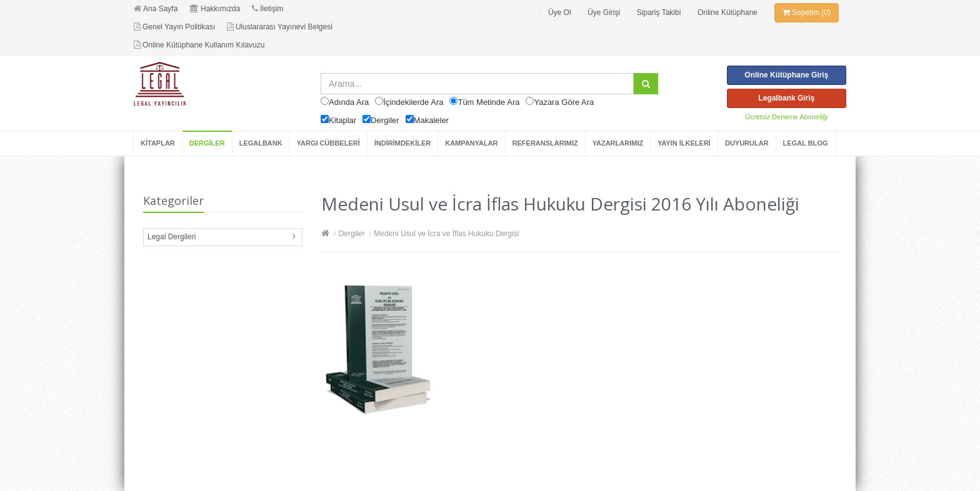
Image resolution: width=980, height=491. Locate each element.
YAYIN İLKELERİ (684, 143)
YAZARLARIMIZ (618, 143)
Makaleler (431, 120)
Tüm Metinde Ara (488, 102)
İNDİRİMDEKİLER (402, 143)
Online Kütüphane (727, 12)
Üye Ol (560, 12)
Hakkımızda (215, 9)
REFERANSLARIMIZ (545, 143)
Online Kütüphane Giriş (786, 75)
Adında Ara (349, 102)
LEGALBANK (261, 143)
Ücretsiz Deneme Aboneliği (786, 117)
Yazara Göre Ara (564, 102)
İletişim (267, 9)
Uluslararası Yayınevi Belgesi (280, 27)
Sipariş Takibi (659, 12)
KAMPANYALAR (471, 143)
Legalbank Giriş (786, 98)
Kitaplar (342, 120)
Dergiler (385, 120)
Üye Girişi (604, 12)
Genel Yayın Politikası (174, 27)
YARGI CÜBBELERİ (328, 143)
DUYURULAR (747, 143)
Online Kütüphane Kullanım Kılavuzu (199, 45)
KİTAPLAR (158, 143)
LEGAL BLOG (806, 143)
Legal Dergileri (172, 237)
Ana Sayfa (156, 9)
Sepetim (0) (807, 12)
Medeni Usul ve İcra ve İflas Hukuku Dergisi (446, 234)
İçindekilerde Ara (413, 102)
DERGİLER (207, 143)
